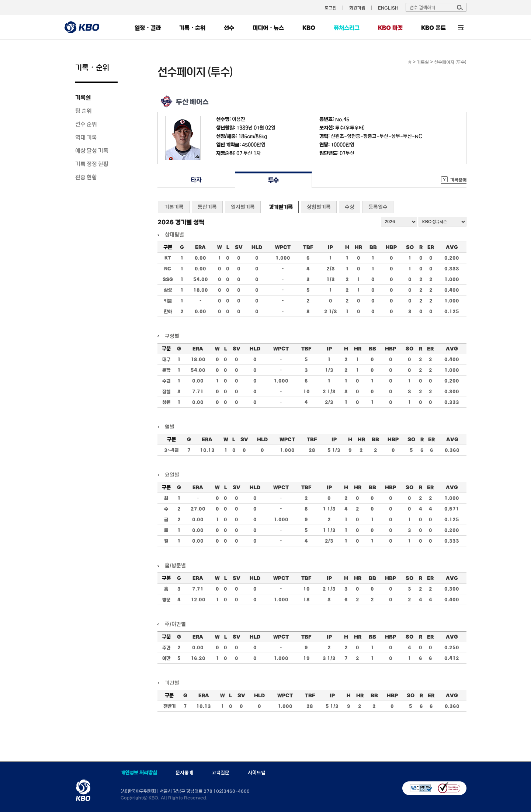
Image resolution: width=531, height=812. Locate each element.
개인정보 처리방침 (139, 773)
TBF (308, 247)
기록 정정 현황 (92, 164)
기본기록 (174, 207)
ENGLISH (388, 8)
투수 (273, 180)
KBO (309, 28)
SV (239, 247)
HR (358, 247)
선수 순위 (86, 124)
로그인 (331, 8)
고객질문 (221, 773)
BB (373, 247)
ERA (200, 247)
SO (410, 247)
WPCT (283, 247)
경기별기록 (281, 207)
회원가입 (357, 8)
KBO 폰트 (433, 28)
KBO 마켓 (390, 28)
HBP (391, 247)
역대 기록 (86, 137)
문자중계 (184, 773)
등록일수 (378, 207)
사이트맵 (257, 773)
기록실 (83, 97)
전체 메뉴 (461, 27)
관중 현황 (86, 177)
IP (330, 247)
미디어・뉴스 (268, 28)
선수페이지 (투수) (450, 62)
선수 (229, 28)
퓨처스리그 (347, 28)
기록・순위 (192, 28)
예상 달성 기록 (92, 151)
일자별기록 (243, 207)
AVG (452, 247)
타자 (196, 180)
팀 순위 (84, 111)
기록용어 (458, 180)
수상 (350, 207)
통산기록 (207, 207)
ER (431, 247)
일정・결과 (148, 28)
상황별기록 (319, 207)
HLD (257, 247)
